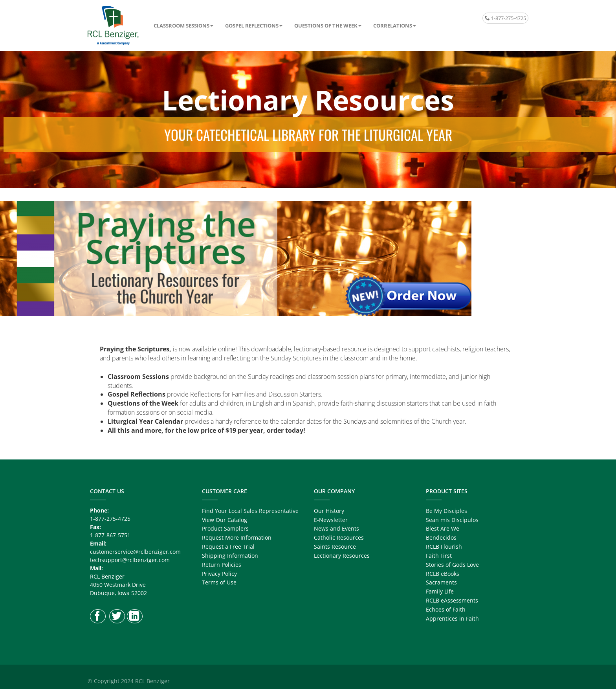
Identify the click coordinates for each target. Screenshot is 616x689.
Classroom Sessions (181, 26)
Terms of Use (219, 582)
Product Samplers (225, 528)
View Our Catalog (225, 520)
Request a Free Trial (228, 547)
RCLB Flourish (444, 547)
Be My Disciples (446, 511)
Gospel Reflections (252, 26)
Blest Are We (443, 528)
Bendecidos (441, 537)
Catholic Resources (339, 537)
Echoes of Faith (446, 609)
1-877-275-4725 (505, 18)
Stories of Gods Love (452, 565)
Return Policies (222, 565)
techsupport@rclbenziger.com (130, 560)
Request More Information (237, 537)
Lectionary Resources (342, 556)
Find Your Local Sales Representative (250, 511)
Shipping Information (230, 556)
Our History (329, 511)
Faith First (439, 556)
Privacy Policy (219, 574)
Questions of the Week (326, 26)
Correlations (393, 26)
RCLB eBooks (443, 574)
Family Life (440, 591)
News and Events (336, 528)
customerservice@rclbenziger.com (135, 552)
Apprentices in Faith (452, 618)
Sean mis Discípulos (452, 520)
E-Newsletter (331, 520)
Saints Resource (335, 547)
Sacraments (441, 582)
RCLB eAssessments (452, 600)
